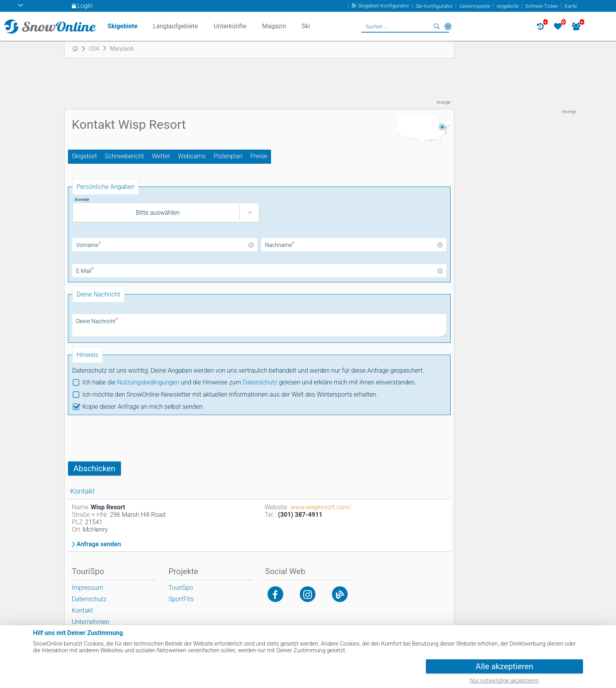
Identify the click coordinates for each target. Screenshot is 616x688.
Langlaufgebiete (175, 26)
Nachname (280, 245)
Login (85, 6)
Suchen (437, 26)
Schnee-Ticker (542, 6)
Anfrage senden (99, 544)
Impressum (88, 588)
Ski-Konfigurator (434, 6)
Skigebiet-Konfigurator (384, 6)
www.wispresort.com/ (321, 507)
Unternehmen (91, 622)
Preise (259, 156)
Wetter (161, 156)
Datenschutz (260, 382)
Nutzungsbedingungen (148, 382)
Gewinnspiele (475, 6)
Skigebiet (84, 156)
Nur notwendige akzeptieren (504, 681)
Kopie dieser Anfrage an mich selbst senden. (143, 407)
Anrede (82, 199)
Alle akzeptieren (505, 666)
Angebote (508, 6)
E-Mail (85, 271)
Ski (306, 26)
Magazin (274, 26)
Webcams (192, 156)
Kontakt (82, 610)
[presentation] (128, 438)
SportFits (181, 599)
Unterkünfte (230, 26)
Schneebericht (125, 156)
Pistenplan (228, 156)
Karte (571, 6)
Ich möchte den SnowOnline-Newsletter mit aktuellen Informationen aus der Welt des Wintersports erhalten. (230, 394)
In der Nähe (448, 26)
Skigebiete (123, 26)
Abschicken (94, 468)
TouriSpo (181, 588)
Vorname (89, 245)
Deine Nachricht (97, 321)
